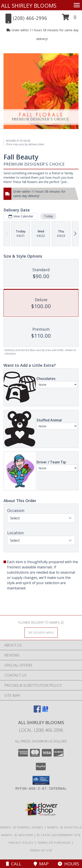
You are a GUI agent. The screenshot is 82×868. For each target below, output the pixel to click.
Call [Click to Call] (14, 864)
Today (48, 216)
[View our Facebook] (37, 711)
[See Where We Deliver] (41, 632)
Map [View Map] (41, 864)
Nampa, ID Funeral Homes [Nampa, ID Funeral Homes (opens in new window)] (22, 827)
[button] (69, 19)
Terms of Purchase (54, 843)
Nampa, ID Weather (17, 835)
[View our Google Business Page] (45, 711)
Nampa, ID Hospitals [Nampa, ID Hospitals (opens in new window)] (65, 827)
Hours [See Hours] (68, 864)
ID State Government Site (59, 835)
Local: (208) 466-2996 (41, 730)
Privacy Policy (21, 843)
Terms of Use (41, 850)
